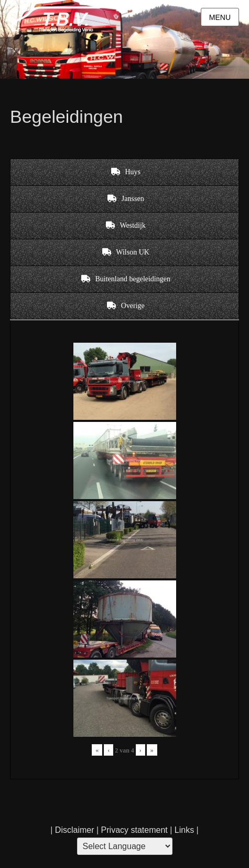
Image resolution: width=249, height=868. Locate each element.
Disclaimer (75, 830)
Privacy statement (134, 830)
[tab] (124, 172)
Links (183, 830)
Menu (220, 17)
